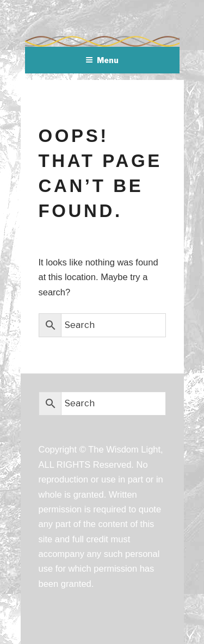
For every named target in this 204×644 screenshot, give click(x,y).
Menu (102, 60)
